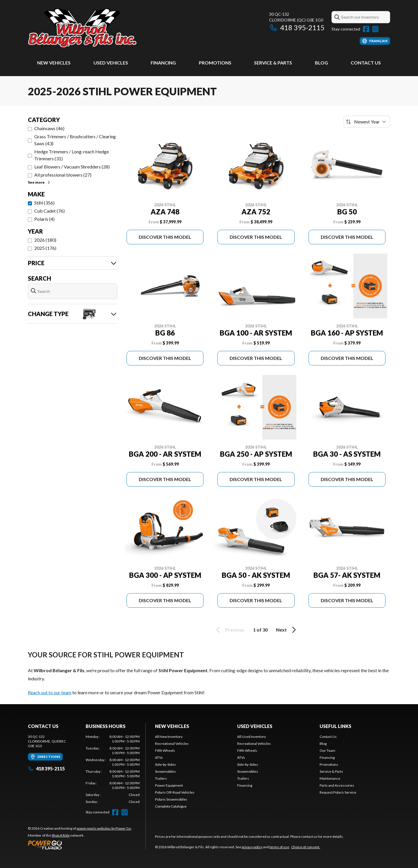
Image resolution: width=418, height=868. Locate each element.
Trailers (161, 778)
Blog (321, 63)
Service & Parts (273, 63)
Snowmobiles (165, 771)
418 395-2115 (297, 27)
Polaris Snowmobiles (171, 799)
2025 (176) (45, 248)
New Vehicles (54, 63)
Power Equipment (169, 785)
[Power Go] (80, 845)
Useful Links (335, 726)
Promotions (215, 63)
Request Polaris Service (338, 792)
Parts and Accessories (337, 785)
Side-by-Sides (165, 764)
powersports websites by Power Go (104, 828)
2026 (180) (45, 240)
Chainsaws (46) (49, 128)
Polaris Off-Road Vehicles (175, 792)
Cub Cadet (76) (49, 211)
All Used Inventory (252, 737)
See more (39, 182)
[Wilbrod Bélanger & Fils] (100, 28)
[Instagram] (375, 29)
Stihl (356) (44, 203)
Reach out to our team (50, 692)
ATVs (159, 757)
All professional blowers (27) (63, 175)
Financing (163, 63)
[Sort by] (367, 122)
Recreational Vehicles (172, 744)
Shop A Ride (61, 835)
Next (287, 630)
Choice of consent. (306, 847)
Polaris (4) (44, 219)
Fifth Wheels (165, 750)
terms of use (279, 847)
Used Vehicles (111, 63)
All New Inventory (169, 737)
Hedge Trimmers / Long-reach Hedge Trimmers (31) (72, 155)
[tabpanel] (113, 769)
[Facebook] (366, 29)
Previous (229, 630)
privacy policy (252, 847)
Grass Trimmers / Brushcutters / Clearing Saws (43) (75, 140)
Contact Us (366, 63)
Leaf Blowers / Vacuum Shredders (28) (72, 167)
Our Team (327, 750)
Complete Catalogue (171, 806)
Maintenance (330, 778)
